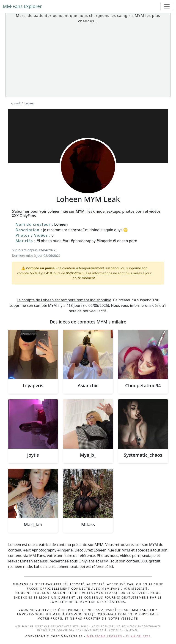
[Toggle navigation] (167, 6)
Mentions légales (104, 636)
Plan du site (138, 636)
